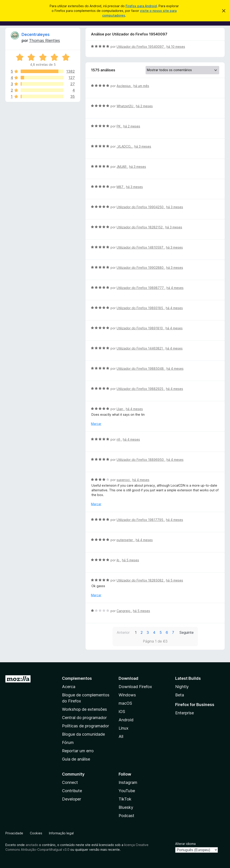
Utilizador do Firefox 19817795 (140, 520)
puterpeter (125, 540)
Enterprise (185, 713)
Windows (127, 695)
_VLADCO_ (125, 146)
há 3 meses (143, 146)
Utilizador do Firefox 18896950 (141, 460)
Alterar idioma (185, 844)
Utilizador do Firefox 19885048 (141, 368)
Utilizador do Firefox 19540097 (141, 47)
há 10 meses (176, 47)
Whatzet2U (125, 106)
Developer (72, 799)
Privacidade (14, 833)
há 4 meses (175, 288)
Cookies (36, 833)
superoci (124, 480)
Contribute (72, 791)
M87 (120, 187)
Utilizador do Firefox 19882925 (140, 389)
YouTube (127, 791)
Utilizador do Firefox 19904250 (140, 207)
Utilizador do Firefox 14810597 (140, 247)
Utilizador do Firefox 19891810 (140, 328)
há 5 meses (130, 560)
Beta (180, 695)
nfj (119, 439)
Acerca (69, 687)
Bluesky (126, 807)
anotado (32, 845)
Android (126, 720)
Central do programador (84, 718)
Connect (70, 782)
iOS (122, 712)
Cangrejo (124, 611)
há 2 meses (144, 106)
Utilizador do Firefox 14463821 (140, 348)
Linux (124, 728)
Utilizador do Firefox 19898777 (141, 288)
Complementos (77, 678)
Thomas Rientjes (44, 40)
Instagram (128, 782)
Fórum (68, 742)
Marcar (96, 424)
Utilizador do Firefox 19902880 (140, 268)
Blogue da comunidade (83, 734)
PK (119, 126)
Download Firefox (135, 687)
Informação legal (61, 833)
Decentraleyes (36, 34)
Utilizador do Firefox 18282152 (140, 227)
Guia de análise (76, 759)
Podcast (126, 816)
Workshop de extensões (84, 709)
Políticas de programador (85, 726)
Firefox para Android (141, 6)
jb (118, 560)
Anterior (123, 632)
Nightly (182, 687)
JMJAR (122, 167)
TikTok (125, 799)
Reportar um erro (78, 751)
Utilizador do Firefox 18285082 (140, 580)
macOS (125, 703)
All (121, 736)
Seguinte (187, 632)
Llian (120, 409)
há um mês (141, 86)
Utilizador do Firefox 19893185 (140, 308)
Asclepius (124, 86)
